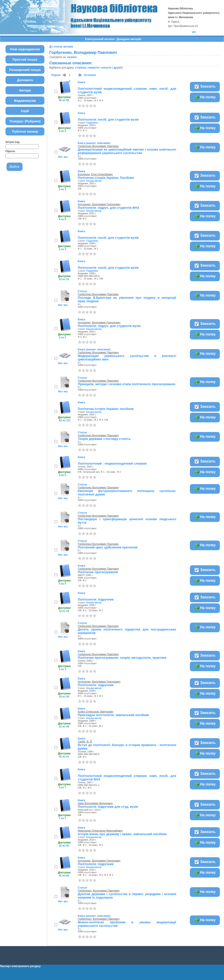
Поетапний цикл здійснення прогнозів (108, 547)
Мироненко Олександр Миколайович (100, 831)
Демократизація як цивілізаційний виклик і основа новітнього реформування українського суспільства (127, 151)
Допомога (25, 80)
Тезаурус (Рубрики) (25, 121)
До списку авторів (61, 47)
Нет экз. (63, 157)
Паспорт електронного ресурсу (20, 966)
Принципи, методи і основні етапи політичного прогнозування (127, 384)
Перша (56, 75)
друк (116, 68)
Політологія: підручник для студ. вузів (108, 807)
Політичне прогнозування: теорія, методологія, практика (122, 658)
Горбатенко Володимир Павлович (98, 146)
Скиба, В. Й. (85, 742)
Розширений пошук (25, 70)
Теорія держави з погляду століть (104, 439)
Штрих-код (12, 142)
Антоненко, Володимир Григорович (99, 204)
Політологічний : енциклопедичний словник (112, 464)
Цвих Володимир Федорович (95, 803)
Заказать (205, 87)
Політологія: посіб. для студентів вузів (108, 119)
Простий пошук (25, 59)
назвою (72, 57)
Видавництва (25, 101)
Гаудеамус (92, 123)
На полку (205, 97)
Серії (25, 111)
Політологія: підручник (96, 599)
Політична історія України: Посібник (106, 178)
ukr (194, 32)
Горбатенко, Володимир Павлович (99, 891)
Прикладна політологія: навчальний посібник (113, 715)
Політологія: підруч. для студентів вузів (109, 326)
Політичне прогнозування (98, 572)
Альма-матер (94, 181)
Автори (25, 90)
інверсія (94, 68)
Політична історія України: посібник (106, 409)
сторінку (80, 68)
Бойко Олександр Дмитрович (96, 712)
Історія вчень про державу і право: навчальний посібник (122, 834)
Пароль (10, 151)
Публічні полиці (25, 131)
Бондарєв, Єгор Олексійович (95, 174)
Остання (90, 75)
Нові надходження (25, 49)
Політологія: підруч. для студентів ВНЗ (108, 208)
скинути (106, 68)
